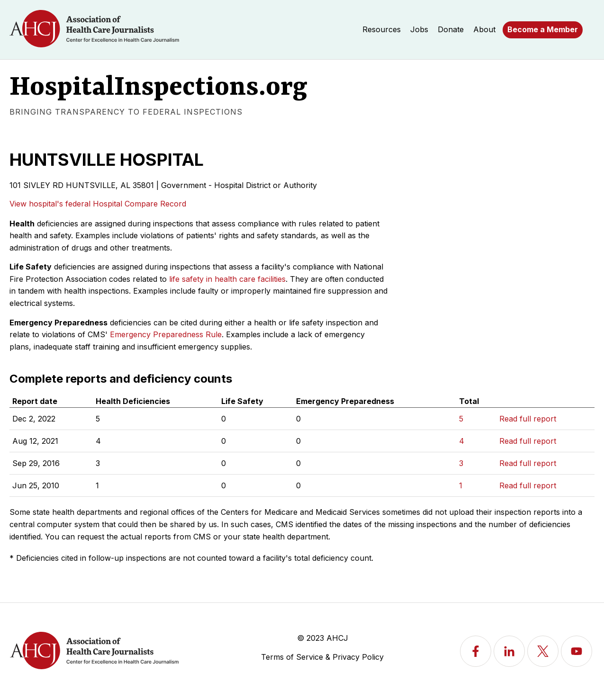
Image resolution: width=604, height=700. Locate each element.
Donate (451, 29)
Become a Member (543, 29)
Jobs (419, 29)
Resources (382, 29)
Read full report (528, 419)
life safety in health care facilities (227, 279)
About (484, 29)
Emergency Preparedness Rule (166, 334)
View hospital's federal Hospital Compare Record (98, 204)
